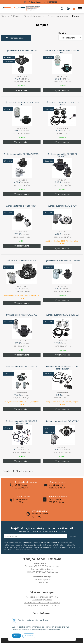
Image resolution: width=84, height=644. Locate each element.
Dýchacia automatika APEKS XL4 (22, 260)
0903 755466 (52, 2)
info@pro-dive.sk (34, 2)
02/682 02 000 (37, 572)
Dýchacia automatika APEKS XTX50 (22, 315)
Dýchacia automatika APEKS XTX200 (22, 206)
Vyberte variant (22, 90)
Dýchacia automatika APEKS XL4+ (62, 206)
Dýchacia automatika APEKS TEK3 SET (62, 315)
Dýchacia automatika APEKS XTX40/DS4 (62, 260)
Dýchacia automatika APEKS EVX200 (22, 50)
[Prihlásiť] (68, 9)
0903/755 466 (52, 572)
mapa (57, 566)
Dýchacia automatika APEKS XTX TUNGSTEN (62, 155)
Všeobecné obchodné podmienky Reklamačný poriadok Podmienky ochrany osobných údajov (42, 600)
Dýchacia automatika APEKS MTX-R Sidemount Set (22, 422)
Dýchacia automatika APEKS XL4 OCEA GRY (22, 103)
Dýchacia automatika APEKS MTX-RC (62, 421)
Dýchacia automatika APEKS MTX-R (22, 367)
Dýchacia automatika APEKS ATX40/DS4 (22, 154)
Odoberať (73, 536)
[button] (62, 9)
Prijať (16, 636)
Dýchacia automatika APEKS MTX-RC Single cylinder (62, 368)
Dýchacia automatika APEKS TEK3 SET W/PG (62, 103)
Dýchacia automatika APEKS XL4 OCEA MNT (62, 52)
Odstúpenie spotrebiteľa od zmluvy (42, 605)
